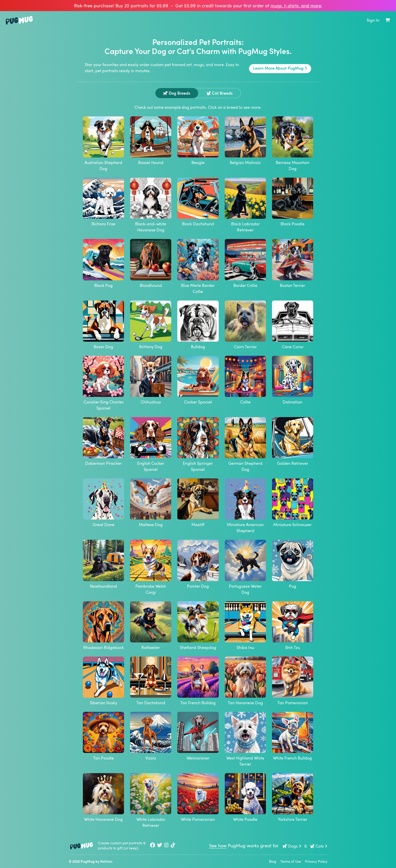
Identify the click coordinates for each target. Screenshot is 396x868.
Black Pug (103, 263)
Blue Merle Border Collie (198, 266)
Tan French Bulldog (198, 681)
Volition (106, 861)
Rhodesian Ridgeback (103, 626)
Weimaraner (198, 736)
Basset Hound (151, 141)
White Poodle (245, 798)
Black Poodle (293, 202)
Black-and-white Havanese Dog (151, 205)
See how (218, 846)
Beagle (198, 141)
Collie (245, 380)
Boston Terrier (293, 263)
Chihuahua (151, 380)
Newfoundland (103, 564)
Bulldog (198, 325)
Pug (293, 564)
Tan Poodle (103, 736)
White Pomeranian (198, 798)
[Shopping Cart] (388, 20)
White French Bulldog (293, 736)
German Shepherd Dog (245, 445)
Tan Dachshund (151, 681)
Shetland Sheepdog (198, 626)
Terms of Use (291, 861)
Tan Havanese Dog (245, 681)
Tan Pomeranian (293, 681)
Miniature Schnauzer (293, 503)
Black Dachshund (198, 202)
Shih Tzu (293, 626)
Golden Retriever (293, 442)
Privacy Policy (316, 861)
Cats (319, 846)
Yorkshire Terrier (293, 798)
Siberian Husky (103, 681)
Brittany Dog (151, 325)
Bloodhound (151, 263)
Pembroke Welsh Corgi (151, 567)
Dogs (292, 846)
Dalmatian (293, 380)
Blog (273, 861)
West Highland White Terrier (245, 739)
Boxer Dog (103, 325)
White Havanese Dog (103, 798)
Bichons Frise (103, 202)
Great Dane (103, 503)
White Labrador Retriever (151, 801)
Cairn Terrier (245, 325)
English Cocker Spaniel (151, 445)
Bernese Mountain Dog (293, 144)
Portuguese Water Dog (245, 567)
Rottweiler (151, 626)
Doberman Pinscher (103, 442)
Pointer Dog (198, 564)
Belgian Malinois (245, 141)
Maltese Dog (151, 503)
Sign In (373, 20)
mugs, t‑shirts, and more (296, 6)
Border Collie (245, 263)
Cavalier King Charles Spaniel (103, 383)
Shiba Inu (245, 626)
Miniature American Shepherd (245, 506)
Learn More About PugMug (280, 68)
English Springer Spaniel (198, 445)
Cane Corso (293, 325)
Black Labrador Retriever (245, 205)
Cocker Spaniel (198, 380)
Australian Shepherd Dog (103, 144)
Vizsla (151, 736)
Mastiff (198, 503)
